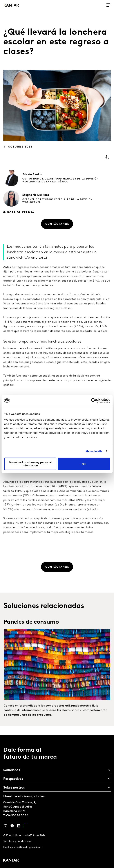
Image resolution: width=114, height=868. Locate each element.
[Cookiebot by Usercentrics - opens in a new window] (94, 400)
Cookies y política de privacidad (22, 847)
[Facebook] (12, 827)
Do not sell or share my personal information (30, 464)
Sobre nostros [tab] (14, 788)
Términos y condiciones (17, 841)
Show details (94, 451)
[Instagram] (6, 827)
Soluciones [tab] (12, 770)
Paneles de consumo (31, 638)
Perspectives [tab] (13, 779)
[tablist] (57, 802)
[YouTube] (25, 827)
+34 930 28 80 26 (17, 816)
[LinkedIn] (19, 827)
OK (84, 464)
